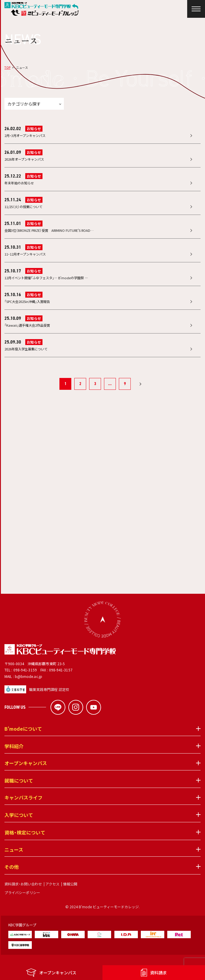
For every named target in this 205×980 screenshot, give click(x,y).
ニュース (14, 860)
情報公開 (70, 894)
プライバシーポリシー (22, 903)
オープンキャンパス (26, 774)
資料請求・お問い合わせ (23, 894)
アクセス (52, 894)
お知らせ (34, 129)
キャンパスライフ (23, 808)
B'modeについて (23, 739)
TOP (7, 67)
